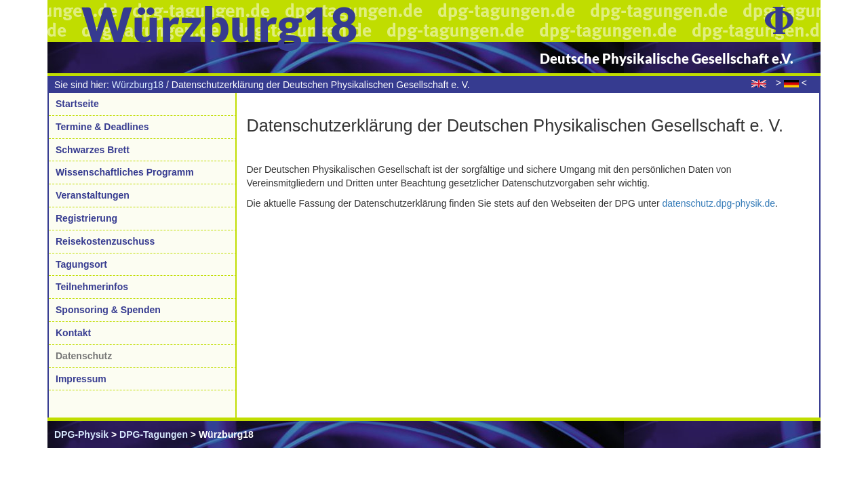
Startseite (77, 104)
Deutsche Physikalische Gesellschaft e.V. (667, 58)
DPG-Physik (81, 434)
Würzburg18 (138, 85)
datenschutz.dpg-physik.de (718, 203)
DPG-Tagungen (154, 434)
